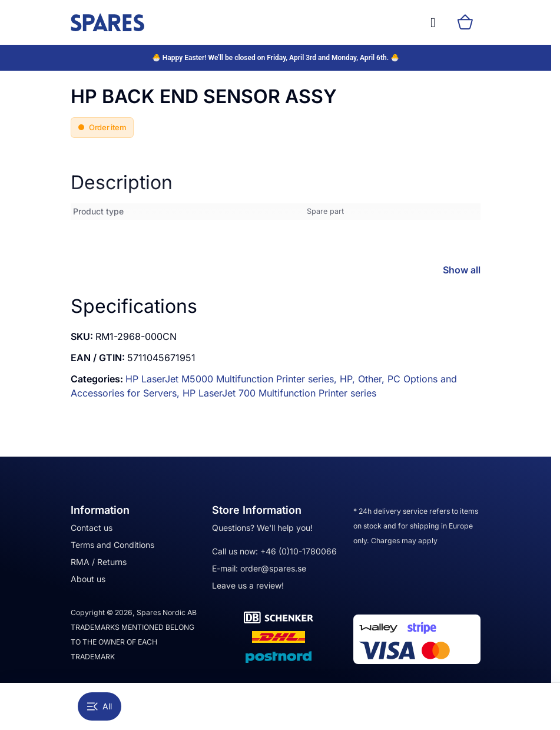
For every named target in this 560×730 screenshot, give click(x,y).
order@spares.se (273, 568)
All (100, 706)
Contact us (92, 528)
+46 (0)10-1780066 (299, 551)
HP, (349, 379)
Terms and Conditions (112, 545)
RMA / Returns (99, 562)
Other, (373, 379)
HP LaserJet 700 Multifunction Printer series (279, 393)
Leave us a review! (248, 585)
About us (88, 579)
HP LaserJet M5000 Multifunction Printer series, (233, 379)
